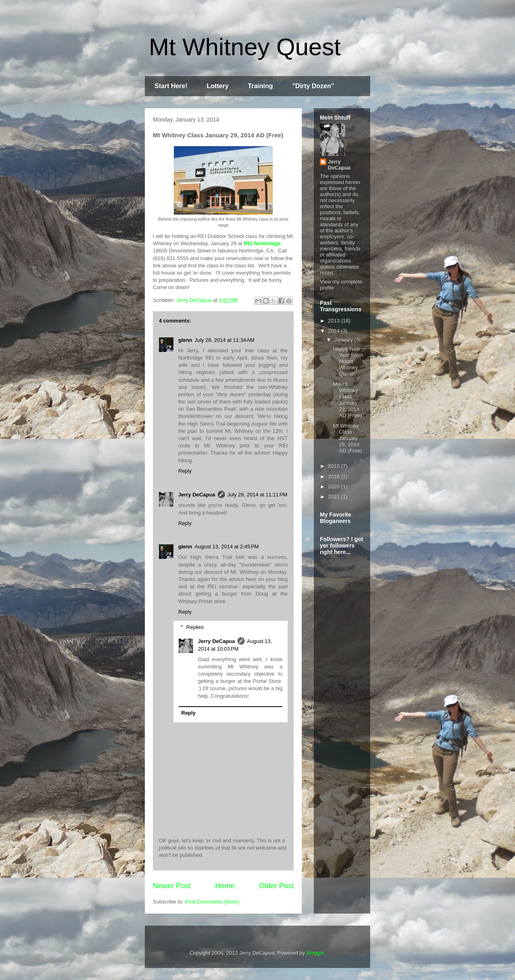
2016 (335, 477)
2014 (335, 331)
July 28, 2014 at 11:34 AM (225, 340)
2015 (335, 466)
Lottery (218, 86)
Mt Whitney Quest (245, 47)
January (344, 340)
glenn (185, 340)
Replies (195, 627)
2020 (335, 487)
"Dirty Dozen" (313, 86)
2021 (335, 497)
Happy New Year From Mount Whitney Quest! (348, 361)
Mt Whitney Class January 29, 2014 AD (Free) (347, 438)
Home (225, 886)
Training (260, 86)
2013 (335, 321)
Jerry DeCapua (197, 495)
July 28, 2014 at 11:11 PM (257, 495)
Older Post (276, 886)
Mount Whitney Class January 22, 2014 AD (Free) (347, 400)
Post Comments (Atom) (212, 902)
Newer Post (172, 886)
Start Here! (171, 86)
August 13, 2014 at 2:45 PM (227, 547)
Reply (185, 471)
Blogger (315, 953)
